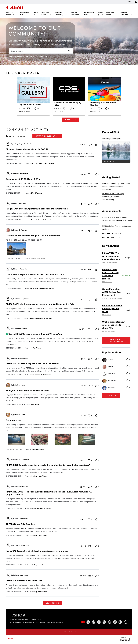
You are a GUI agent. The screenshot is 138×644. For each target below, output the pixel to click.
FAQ (130, 2)
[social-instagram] (88, 622)
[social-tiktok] (94, 622)
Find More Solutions (115, 340)
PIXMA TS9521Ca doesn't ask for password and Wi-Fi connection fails (40, 304)
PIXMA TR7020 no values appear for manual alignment (111, 256)
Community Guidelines (111, 197)
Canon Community (15, 8)
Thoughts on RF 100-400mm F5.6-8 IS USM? (28, 390)
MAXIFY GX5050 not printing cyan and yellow (112, 308)
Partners (40, 620)
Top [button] (11, 639)
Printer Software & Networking (42, 220)
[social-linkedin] (120, 622)
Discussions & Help (24, 14)
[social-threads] (110, 622)
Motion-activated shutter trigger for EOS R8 (27, 149)
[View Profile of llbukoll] (128, 294)
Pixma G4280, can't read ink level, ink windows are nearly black (37, 551)
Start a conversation (47, 136)
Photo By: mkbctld (109, 161)
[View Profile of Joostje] (128, 310)
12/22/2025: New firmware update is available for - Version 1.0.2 (118, 219)
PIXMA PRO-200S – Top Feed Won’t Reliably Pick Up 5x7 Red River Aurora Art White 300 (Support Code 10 (49, 493)
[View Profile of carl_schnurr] (126, 276)
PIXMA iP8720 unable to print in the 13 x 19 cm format (32, 364)
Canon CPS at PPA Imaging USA (68, 104)
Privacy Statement (22, 620)
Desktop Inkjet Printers (39, 476)
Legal (29, 620)
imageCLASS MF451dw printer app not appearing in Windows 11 (37, 209)
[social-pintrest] (115, 622)
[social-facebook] (99, 622)
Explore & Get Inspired (30, 104)
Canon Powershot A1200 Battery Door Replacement (112, 292)
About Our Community (59, 14)
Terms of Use (13, 620)
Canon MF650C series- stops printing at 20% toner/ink (35, 334)
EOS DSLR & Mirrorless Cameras (43, 163)
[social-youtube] (83, 622)
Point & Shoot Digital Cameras (112, 298)
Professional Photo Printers (41, 375)
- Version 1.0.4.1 (112, 233)
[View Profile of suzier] (128, 326)
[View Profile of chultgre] (128, 258)
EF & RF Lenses (37, 193)
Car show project (14, 420)
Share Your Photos (38, 259)
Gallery (36, 14)
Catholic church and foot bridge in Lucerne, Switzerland (33, 236)
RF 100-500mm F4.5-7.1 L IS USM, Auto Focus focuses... (111, 274)
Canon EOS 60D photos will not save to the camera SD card (35, 274)
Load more (51, 603)
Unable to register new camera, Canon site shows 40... (113, 325)
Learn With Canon (45, 14)
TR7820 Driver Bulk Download (21, 524)
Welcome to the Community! (113, 194)
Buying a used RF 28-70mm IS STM (23, 179)
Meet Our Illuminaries (10, 14)
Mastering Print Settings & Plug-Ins (103, 104)
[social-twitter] (104, 622)
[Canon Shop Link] (18, 615)
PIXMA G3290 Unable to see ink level (24, 581)
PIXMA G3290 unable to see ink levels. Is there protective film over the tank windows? (48, 465)
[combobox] (41, 51)
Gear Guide (35, 404)
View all (70, 120)
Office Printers (36, 348)
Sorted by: (10, 136)
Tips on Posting (108, 200)
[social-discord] (126, 622)
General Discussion (108, 331)
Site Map (34, 620)
